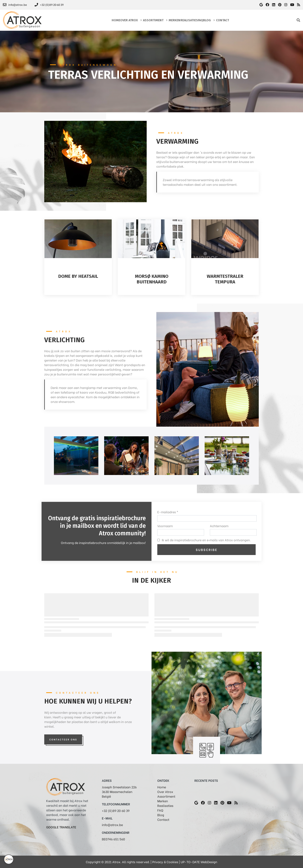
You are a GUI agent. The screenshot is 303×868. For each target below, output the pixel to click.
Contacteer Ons (63, 739)
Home (162, 787)
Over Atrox (165, 792)
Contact (163, 819)
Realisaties (165, 805)
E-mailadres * (168, 512)
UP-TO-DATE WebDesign (199, 862)
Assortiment (166, 796)
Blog (161, 815)
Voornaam (165, 526)
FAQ (160, 810)
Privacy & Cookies (165, 862)
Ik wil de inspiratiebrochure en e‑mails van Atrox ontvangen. (206, 540)
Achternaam (219, 526)
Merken (163, 801)
